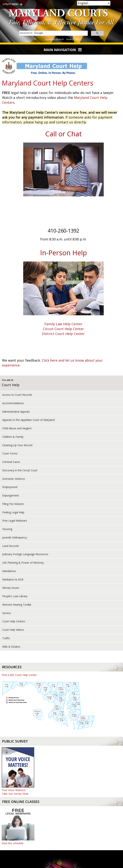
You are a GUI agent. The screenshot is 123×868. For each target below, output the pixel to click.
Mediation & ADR (13, 579)
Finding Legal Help (13, 512)
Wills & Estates (11, 647)
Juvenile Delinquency (15, 537)
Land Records (11, 546)
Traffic (6, 638)
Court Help (11, 385)
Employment (10, 487)
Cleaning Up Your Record (17, 445)
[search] (53, 33)
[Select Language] (94, 3)
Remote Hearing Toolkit (17, 605)
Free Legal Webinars (15, 521)
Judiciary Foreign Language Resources (25, 554)
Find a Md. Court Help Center (19, 675)
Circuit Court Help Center (63, 329)
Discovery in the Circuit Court (20, 470)
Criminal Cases (11, 462)
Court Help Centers (14, 621)
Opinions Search (54, 39)
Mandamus (9, 571)
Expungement (11, 495)
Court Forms (10, 453)
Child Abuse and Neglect (17, 428)
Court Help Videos (13, 630)
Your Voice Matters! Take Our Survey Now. (15, 792)
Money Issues (11, 588)
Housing (7, 529)
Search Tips (73, 39)
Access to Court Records (17, 395)
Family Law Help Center (63, 324)
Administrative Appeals (16, 412)
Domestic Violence (14, 479)
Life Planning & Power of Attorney (23, 563)
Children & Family (13, 437)
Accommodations (13, 403)
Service (7, 613)
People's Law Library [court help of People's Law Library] (15, 596)
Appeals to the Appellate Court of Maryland (28, 420)
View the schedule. (13, 843)
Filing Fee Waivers (13, 504)
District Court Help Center (63, 334)
